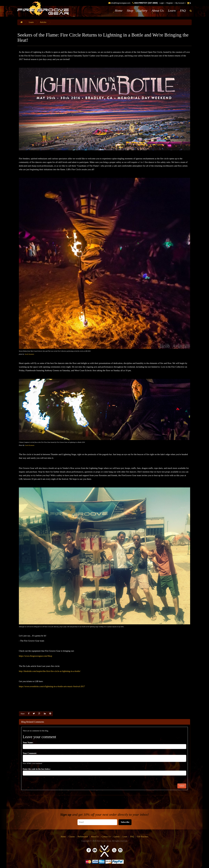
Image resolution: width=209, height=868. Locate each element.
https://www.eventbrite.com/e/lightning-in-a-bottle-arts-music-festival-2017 (52, 686)
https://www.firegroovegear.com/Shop (35, 656)
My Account (180, 3)
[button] (191, 11)
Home (119, 11)
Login (162, 3)
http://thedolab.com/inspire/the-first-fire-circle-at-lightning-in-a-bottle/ (50, 671)
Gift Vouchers (143, 837)
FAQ (183, 11)
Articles (43, 22)
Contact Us (106, 837)
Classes (72, 837)
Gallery (142, 11)
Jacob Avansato (30, 445)
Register (170, 3)
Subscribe (125, 822)
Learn (172, 11)
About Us (158, 11)
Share (23, 714)
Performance (83, 837)
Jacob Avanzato (29, 354)
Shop (130, 11)
